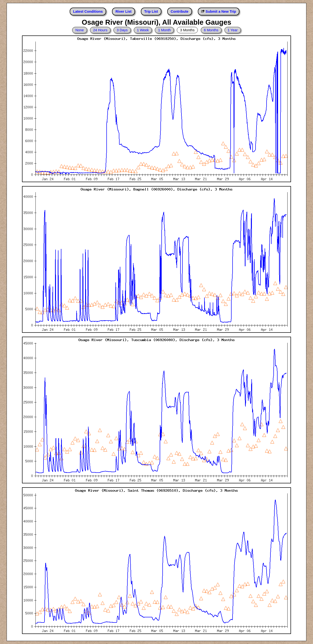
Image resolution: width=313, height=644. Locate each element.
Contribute (180, 11)
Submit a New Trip (221, 11)
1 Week (143, 30)
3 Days (122, 30)
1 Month (164, 30)
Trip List (151, 11)
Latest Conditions (88, 11)
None (79, 30)
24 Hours (100, 30)
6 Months (211, 30)
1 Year (233, 30)
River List (123, 11)
